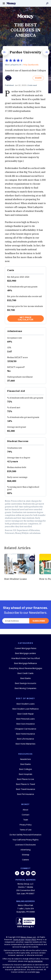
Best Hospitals (26, 774)
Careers (26, 860)
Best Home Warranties (26, 744)
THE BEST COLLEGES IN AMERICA (26, 30)
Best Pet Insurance (26, 794)
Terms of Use (26, 830)
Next (44, 55)
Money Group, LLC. (29, 937)
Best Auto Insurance (26, 724)
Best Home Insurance (26, 734)
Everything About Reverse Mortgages (26, 668)
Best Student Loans (26, 704)
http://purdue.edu (31, 65)
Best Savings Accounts (26, 683)
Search (47, 3)
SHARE (38, 78)
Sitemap (26, 855)
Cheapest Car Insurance (26, 729)
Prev (3, 55)
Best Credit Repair (26, 714)
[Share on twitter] (23, 875)
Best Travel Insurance (26, 789)
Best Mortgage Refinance (26, 663)
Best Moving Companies (26, 688)
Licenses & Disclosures (26, 845)
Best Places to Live (26, 779)
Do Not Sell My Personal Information (26, 835)
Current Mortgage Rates (26, 648)
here (38, 972)
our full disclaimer (35, 961)
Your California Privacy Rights (26, 840)
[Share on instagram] (28, 875)
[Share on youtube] (33, 875)
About (26, 810)
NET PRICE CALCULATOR (26, 318)
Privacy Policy (26, 825)
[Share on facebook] (17, 875)
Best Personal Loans (26, 719)
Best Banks (26, 678)
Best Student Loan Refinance (26, 709)
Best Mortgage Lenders (26, 653)
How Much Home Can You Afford (26, 658)
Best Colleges (26, 769)
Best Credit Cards (26, 673)
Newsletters (26, 759)
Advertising (26, 850)
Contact (26, 815)
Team (26, 820)
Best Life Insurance (26, 739)
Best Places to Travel (26, 784)
